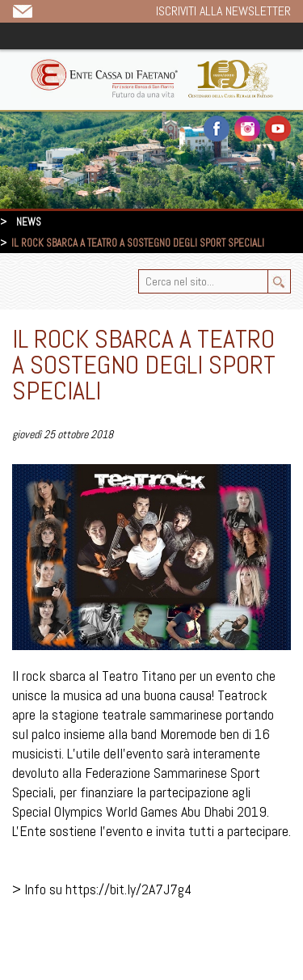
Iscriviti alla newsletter (223, 11)
